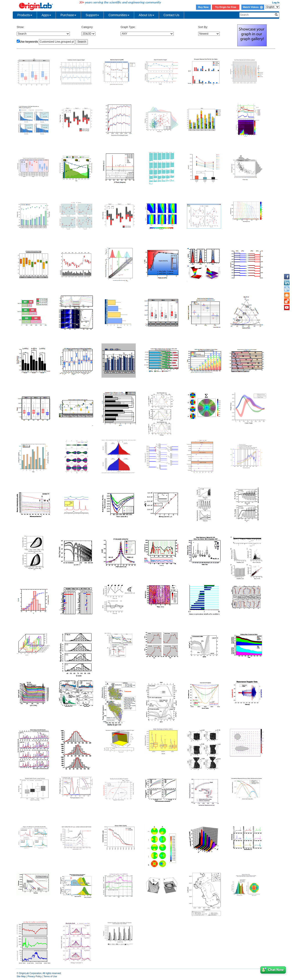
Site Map (21, 976)
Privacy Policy (35, 976)
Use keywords (29, 42)
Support (92, 15)
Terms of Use (50, 976)
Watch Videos (253, 7)
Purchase (68, 15)
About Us (146, 15)
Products (25, 15)
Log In (276, 3)
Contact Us (171, 15)
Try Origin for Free (226, 7)
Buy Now (203, 7)
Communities (119, 15)
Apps (46, 15)
